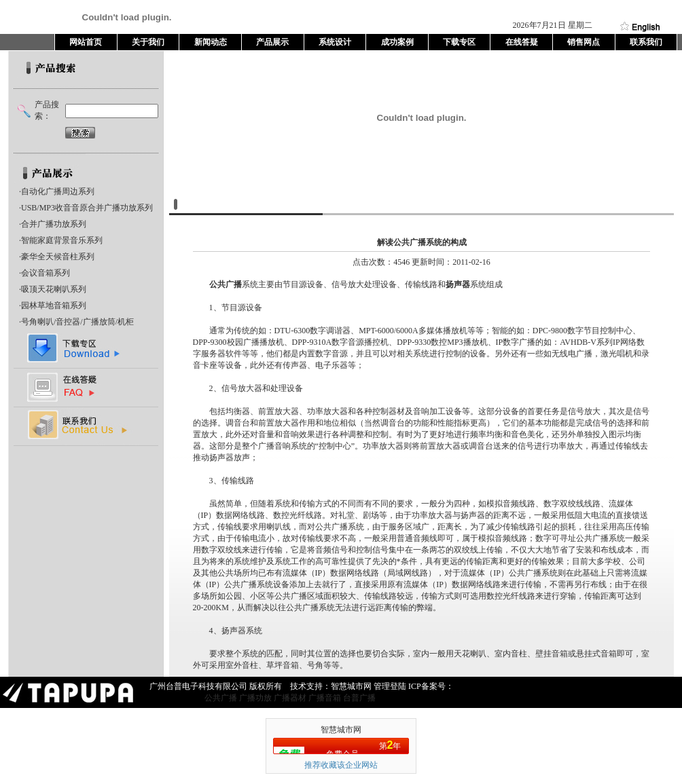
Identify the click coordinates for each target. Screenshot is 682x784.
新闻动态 (211, 42)
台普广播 (359, 698)
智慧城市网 (341, 730)
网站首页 (86, 42)
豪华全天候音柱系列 (58, 257)
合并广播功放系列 (54, 224)
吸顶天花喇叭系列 (54, 289)
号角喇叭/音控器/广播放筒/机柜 (77, 322)
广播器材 (290, 698)
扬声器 (458, 284)
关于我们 (148, 42)
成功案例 (397, 42)
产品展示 (272, 42)
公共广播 (226, 284)
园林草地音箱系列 (54, 305)
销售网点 (584, 42)
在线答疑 (522, 42)
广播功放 (255, 698)
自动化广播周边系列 (58, 191)
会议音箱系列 (46, 273)
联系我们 (646, 42)
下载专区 (459, 42)
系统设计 (335, 42)
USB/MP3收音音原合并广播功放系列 (87, 208)
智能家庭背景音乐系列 (62, 240)
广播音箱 (325, 698)
